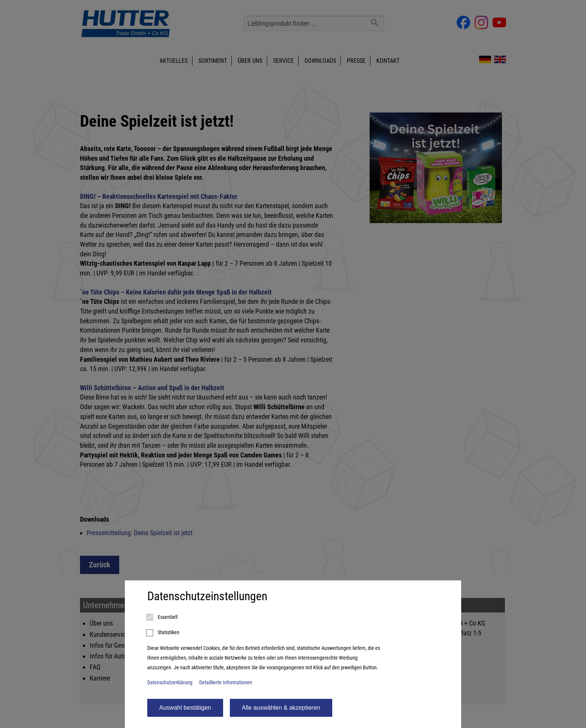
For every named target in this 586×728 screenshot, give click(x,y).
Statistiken (163, 633)
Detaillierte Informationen (226, 683)
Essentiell (162, 617)
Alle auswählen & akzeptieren (281, 708)
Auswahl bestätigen (185, 708)
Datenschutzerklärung (170, 683)
